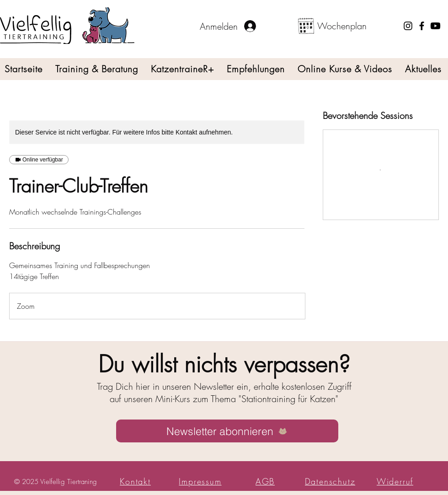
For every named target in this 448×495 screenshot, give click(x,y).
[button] (97, 69)
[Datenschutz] (331, 481)
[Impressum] (201, 481)
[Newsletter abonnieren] (227, 431)
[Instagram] (408, 26)
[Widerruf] (396, 481)
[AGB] (266, 481)
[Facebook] (422, 26)
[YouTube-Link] (435, 26)
